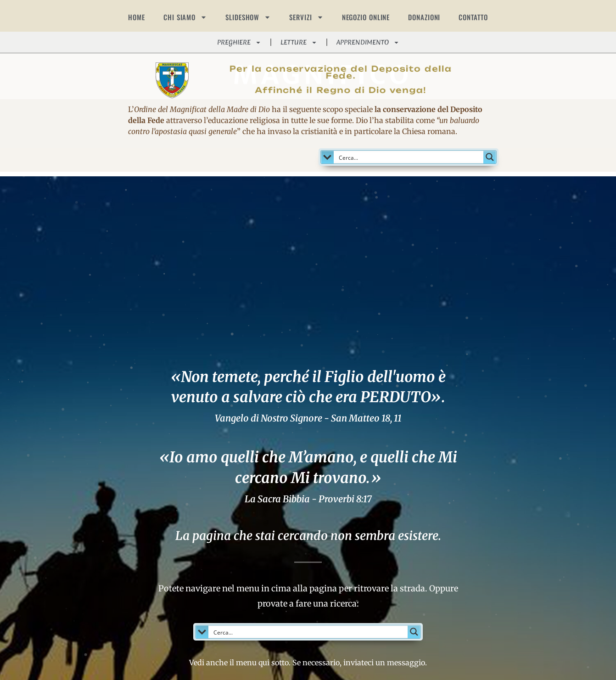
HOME (137, 17)
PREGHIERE (239, 42)
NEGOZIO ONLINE (366, 17)
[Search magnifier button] (490, 157)
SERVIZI (306, 17)
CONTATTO (473, 17)
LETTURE (299, 42)
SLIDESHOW (248, 17)
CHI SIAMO (185, 17)
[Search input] (409, 157)
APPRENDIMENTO (368, 42)
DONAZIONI (424, 17)
